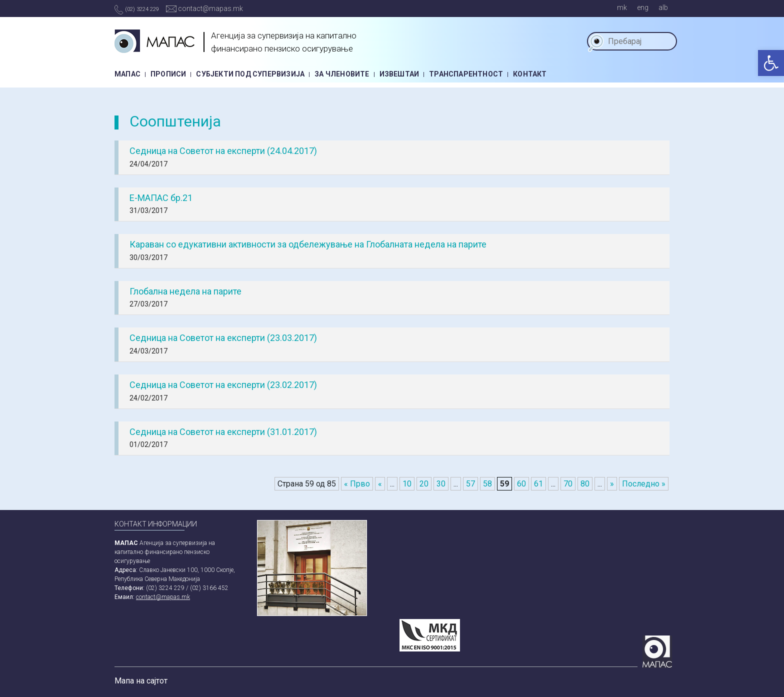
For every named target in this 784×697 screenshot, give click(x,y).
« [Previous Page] (380, 484)
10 (407, 484)
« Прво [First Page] (357, 484)
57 (470, 484)
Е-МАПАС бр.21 (161, 198)
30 (441, 484)
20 (424, 484)
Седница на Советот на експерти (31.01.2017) (223, 432)
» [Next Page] (612, 484)
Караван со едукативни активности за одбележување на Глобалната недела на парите (308, 244)
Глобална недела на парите (185, 291)
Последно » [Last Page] (644, 484)
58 (487, 484)
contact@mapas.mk (204, 8)
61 (538, 484)
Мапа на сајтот (141, 681)
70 (568, 484)
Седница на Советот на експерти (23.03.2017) (223, 338)
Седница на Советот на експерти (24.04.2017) (223, 151)
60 (521, 484)
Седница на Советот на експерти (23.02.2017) (223, 385)
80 (585, 484)
